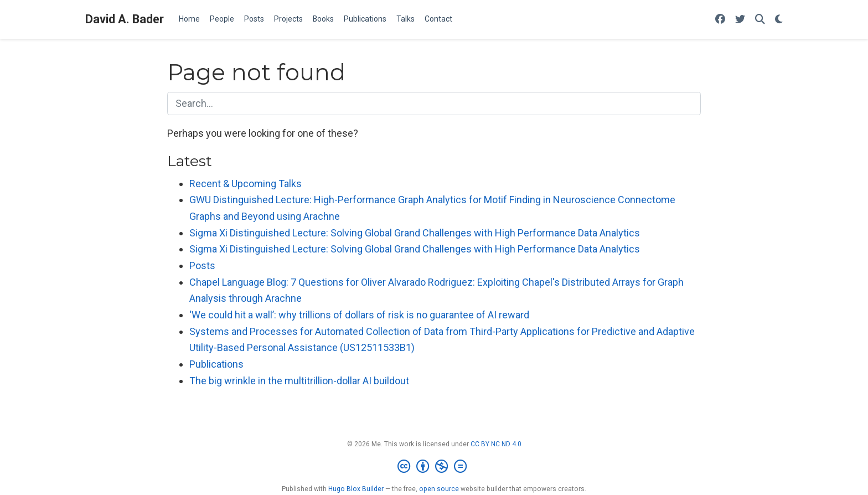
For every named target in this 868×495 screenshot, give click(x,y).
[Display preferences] (779, 20)
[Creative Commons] (434, 467)
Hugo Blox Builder (356, 489)
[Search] (760, 20)
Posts (202, 265)
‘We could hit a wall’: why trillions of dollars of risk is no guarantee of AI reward (359, 315)
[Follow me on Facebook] (720, 20)
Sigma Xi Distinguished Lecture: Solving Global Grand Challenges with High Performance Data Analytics (415, 233)
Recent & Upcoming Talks (246, 184)
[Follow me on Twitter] (740, 20)
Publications (216, 364)
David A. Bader (125, 19)
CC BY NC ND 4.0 (496, 444)
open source (439, 489)
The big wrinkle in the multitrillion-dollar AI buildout (299, 381)
